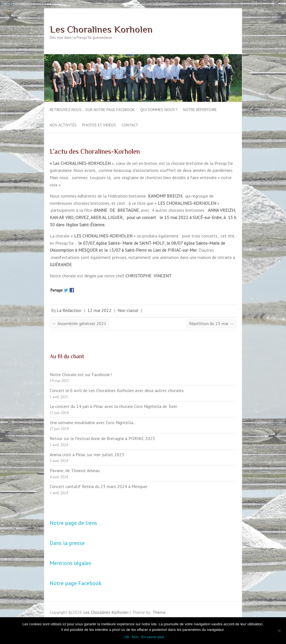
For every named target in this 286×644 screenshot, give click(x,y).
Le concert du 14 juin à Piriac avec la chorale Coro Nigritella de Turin (113, 406)
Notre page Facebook (76, 583)
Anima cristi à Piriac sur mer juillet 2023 (87, 455)
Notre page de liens (73, 523)
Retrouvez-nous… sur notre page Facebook (92, 110)
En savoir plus (153, 637)
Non (135, 637)
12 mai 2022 (99, 310)
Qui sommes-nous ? (159, 110)
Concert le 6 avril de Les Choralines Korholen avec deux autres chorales (117, 390)
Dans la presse (67, 543)
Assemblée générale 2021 (79, 323)
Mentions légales (71, 563)
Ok (127, 637)
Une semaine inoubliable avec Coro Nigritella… (93, 422)
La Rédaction (69, 310)
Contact (130, 125)
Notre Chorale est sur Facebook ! (81, 374)
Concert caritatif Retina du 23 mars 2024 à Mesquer (99, 486)
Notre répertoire (200, 110)
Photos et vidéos (99, 125)
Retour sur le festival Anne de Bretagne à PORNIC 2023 (102, 438)
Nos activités (63, 125)
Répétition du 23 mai (211, 323)
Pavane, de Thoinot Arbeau (75, 470)
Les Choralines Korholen (101, 29)
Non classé (128, 310)
